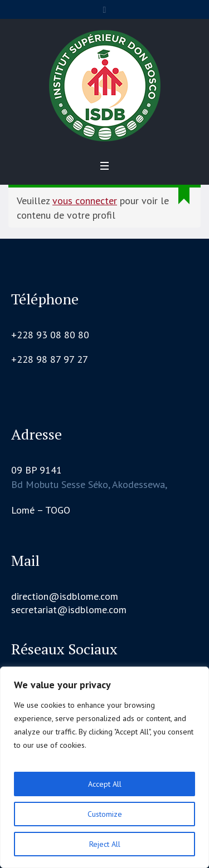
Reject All (105, 844)
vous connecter (85, 201)
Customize (105, 814)
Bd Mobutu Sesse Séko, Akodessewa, (89, 484)
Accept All (105, 784)
